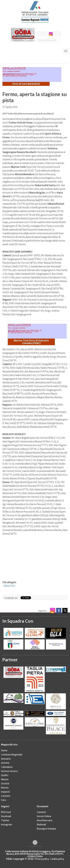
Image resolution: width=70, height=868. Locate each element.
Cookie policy (57, 859)
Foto (3, 800)
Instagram (7, 825)
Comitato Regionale (12, 755)
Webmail (41, 825)
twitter (45, 34)
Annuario (6, 759)
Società (5, 784)
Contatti (6, 796)
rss (56, 34)
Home (4, 751)
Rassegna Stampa (46, 829)
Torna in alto (35, 846)
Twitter (5, 820)
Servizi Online (44, 816)
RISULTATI (10, 586)
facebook (40, 34)
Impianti (5, 792)
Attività (5, 763)
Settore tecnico (9, 771)
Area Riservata (45, 820)
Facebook (6, 816)
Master (5, 779)
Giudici (5, 775)
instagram (51, 34)
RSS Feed (6, 812)
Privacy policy (42, 859)
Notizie (5, 788)
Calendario (7, 767)
